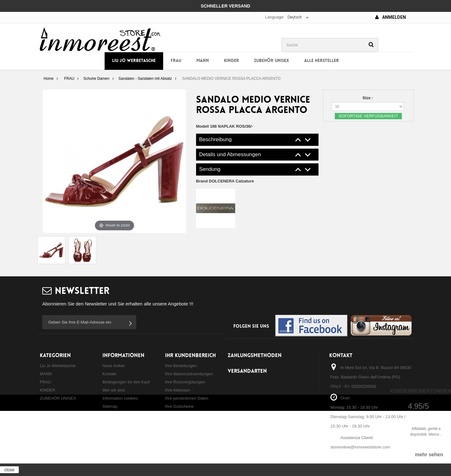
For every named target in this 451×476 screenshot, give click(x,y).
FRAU (176, 61)
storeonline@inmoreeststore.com (360, 447)
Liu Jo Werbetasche (134, 61)
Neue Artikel (113, 366)
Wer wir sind (114, 390)
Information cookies (120, 398)
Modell (202, 126)
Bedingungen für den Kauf (126, 382)
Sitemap (110, 406)
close (10, 470)
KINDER (231, 61)
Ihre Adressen (178, 390)
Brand (225, 181)
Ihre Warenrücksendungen (189, 374)
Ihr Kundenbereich (190, 356)
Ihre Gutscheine (179, 406)
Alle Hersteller (321, 61)
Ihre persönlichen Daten (187, 398)
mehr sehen (429, 455)
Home (49, 79)
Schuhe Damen (96, 79)
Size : (368, 98)
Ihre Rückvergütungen (185, 382)
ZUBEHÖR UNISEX (272, 61)
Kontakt (109, 374)
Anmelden (391, 17)
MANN (203, 61)
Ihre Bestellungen (181, 366)
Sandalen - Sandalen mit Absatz (145, 79)
